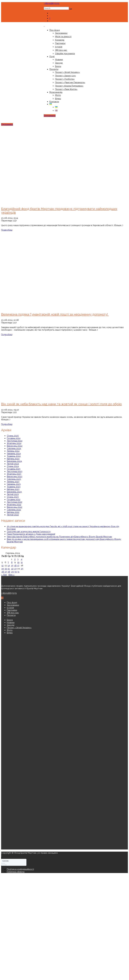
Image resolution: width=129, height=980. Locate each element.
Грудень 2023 (14, 469)
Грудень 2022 (14, 499)
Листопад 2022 (14, 502)
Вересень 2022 (14, 507)
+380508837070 (52, 3)
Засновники (61, 33)
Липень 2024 (13, 451)
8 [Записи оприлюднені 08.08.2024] (12, 562)
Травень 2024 (14, 456)
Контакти (54, 102)
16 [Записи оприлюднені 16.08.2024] (15, 566)
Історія (59, 47)
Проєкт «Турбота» (65, 79)
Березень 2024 (14, 461)
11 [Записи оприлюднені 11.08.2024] (22, 562)
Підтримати (50, 116)
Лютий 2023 (13, 494)
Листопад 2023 (14, 471)
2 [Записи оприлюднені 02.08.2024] (15, 559)
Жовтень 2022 (14, 505)
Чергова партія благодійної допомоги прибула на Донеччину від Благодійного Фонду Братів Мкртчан (59, 537)
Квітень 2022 (13, 512)
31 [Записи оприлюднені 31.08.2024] (18, 572)
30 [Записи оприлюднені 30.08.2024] (16, 572)
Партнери (60, 43)
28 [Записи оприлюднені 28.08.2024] (9, 572)
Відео (58, 99)
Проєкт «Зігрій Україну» (67, 72)
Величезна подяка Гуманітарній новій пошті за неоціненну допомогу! (55, 314)
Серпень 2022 (14, 510)
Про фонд (55, 30)
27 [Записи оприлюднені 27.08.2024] (6, 572)
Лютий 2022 (13, 515)
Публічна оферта (16, 872)
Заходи (59, 63)
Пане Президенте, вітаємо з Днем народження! (31, 534)
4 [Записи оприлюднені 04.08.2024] (22, 559)
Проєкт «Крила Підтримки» (69, 86)
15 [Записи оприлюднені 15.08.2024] (12, 566)
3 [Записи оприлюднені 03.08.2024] (18, 559)
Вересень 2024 (15, 446)
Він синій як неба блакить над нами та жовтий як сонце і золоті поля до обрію (61, 404)
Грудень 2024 (14, 438)
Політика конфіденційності (20, 869)
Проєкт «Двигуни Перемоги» (70, 82)
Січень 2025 (13, 436)
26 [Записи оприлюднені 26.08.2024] (3, 572)
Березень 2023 (14, 492)
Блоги (58, 66)
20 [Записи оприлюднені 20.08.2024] (6, 569)
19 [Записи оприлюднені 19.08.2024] (3, 569)
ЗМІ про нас (61, 50)
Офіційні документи (65, 54)
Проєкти (54, 69)
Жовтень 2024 (14, 443)
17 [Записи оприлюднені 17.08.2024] (18, 566)
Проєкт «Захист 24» (65, 76)
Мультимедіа (56, 92)
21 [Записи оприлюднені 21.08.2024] (9, 569)
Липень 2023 (13, 482)
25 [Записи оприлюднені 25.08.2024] (22, 569)
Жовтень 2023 (14, 474)
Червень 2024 (14, 454)
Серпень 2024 (14, 448)
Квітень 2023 (13, 489)
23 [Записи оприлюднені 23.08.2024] (15, 569)
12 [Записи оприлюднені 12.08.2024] (3, 566)
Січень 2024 (13, 466)
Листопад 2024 (15, 441)
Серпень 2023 (14, 479)
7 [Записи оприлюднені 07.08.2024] (8, 562)
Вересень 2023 (14, 477)
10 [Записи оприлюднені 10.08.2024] (18, 562)
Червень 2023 (14, 484)
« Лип (4, 575)
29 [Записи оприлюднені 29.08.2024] (13, 572)
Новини (59, 60)
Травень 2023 (14, 487)
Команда (60, 40)
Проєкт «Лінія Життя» (66, 89)
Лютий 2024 (13, 464)
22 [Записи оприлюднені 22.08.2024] (12, 569)
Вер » (12, 575)
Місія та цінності (63, 37)
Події (52, 57)
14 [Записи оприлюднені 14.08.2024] (9, 566)
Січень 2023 (13, 497)
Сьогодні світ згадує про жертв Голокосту (29, 532)
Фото (58, 95)
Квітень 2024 (13, 459)
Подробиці (7, 230)
